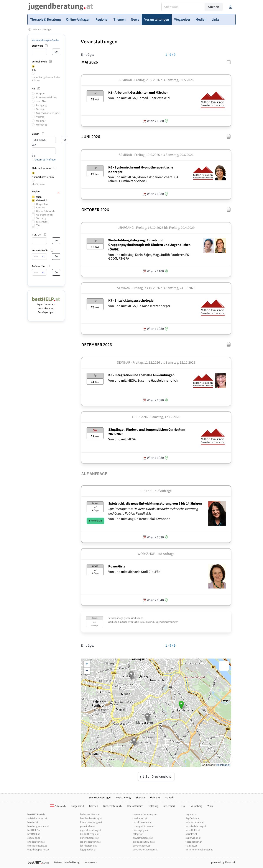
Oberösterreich (44, 215)
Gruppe (40, 94)
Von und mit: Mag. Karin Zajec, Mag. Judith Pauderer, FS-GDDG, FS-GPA (149, 257)
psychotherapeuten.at (145, 850)
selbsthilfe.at (193, 830)
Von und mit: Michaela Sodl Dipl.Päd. (135, 572)
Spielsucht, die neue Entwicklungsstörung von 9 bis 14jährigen (155, 503)
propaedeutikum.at (144, 842)
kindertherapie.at (90, 834)
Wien (39, 197)
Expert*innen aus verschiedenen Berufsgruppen (46, 306)
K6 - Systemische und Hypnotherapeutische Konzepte (141, 170)
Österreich (42, 200)
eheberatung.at (36, 842)
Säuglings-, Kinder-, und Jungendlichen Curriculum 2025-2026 (147, 432)
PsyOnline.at (193, 818)
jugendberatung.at (90, 830)
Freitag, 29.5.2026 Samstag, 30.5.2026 (164, 80)
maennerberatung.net (145, 815)
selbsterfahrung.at (196, 826)
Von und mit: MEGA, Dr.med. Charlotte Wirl (139, 98)
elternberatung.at (37, 846)
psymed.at (191, 815)
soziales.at (191, 834)
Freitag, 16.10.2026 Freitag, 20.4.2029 (165, 228)
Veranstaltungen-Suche (45, 40)
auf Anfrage (166, 554)
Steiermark (42, 222)
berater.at (33, 822)
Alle (34, 70)
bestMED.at (34, 834)
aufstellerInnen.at (37, 818)
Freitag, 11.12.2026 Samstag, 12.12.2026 (164, 363)
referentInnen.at (195, 822)
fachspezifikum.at (90, 815)
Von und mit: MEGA (122, 439)
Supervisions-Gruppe (48, 113)
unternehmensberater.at (199, 850)
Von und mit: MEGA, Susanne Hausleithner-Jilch (143, 381)
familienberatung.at (91, 818)
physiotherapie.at (143, 838)
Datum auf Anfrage (44, 160)
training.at (191, 846)
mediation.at (140, 818)
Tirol (39, 225)
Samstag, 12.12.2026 (165, 417)
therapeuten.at (194, 842)
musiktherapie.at (142, 822)
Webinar (41, 121)
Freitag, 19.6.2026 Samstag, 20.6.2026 (164, 155)
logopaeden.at (88, 850)
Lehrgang (41, 105)
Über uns (155, 798)
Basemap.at (223, 765)
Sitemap (140, 798)
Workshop (42, 125)
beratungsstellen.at (38, 826)
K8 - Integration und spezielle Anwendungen (141, 375)
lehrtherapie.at (88, 846)
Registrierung (123, 798)
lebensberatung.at (90, 842)
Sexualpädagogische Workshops (126, 618)
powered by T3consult (223, 862)
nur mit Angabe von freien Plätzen (46, 79)
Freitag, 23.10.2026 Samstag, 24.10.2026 (164, 288)
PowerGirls (117, 566)
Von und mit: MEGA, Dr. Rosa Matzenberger (139, 306)
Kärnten (41, 208)
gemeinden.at (88, 826)
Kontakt (170, 798)
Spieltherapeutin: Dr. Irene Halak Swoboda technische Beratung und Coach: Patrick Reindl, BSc (153, 511)
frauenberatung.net (91, 822)
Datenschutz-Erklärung (67, 862)
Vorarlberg (196, 806)
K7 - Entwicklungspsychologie (131, 301)
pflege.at (138, 834)
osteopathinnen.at (143, 826)
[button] (131, 675)
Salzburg (41, 218)
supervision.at (193, 838)
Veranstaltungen (43, 30)
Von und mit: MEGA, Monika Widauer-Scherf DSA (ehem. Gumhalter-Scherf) (143, 179)
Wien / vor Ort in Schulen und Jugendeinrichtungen (150, 622)
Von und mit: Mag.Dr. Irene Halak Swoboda (139, 519)
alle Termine (39, 184)
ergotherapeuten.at (38, 850)
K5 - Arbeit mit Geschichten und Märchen (138, 93)
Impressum (91, 862)
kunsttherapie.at (89, 838)
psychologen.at (141, 846)
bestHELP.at (34, 830)
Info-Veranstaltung (47, 97)
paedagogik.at (141, 830)
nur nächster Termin (43, 177)
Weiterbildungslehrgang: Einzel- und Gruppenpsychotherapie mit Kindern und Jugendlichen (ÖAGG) (149, 245)
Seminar (41, 109)
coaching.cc (34, 838)
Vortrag (40, 117)
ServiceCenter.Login (100, 798)
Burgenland (43, 204)
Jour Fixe (41, 101)
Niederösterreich (45, 211)
